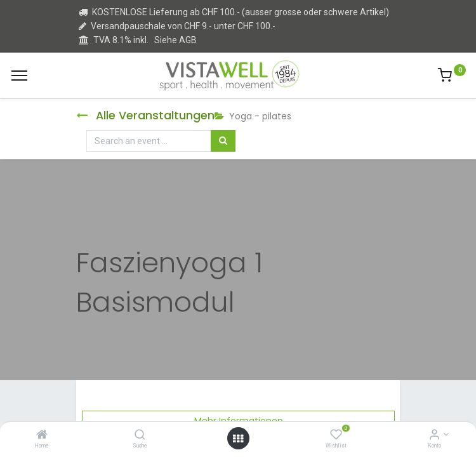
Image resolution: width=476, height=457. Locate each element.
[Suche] (140, 435)
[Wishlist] (336, 435)
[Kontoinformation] (434, 435)
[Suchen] (223, 141)
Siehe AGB (175, 40)
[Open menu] (238, 439)
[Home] (42, 435)
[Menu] (19, 76)
